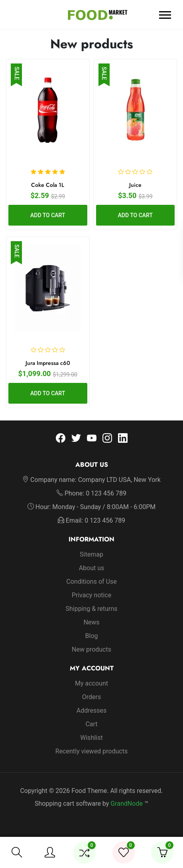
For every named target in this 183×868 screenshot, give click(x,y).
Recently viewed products (91, 751)
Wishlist (91, 738)
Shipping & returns (91, 609)
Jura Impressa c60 (48, 363)
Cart (91, 724)
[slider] (48, 171)
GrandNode (127, 804)
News (91, 622)
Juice (135, 185)
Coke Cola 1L (48, 185)
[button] (17, 852)
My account (91, 683)
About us (92, 568)
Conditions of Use (91, 582)
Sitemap (91, 554)
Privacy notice (92, 595)
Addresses (92, 710)
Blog (92, 636)
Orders (91, 697)
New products (91, 649)
